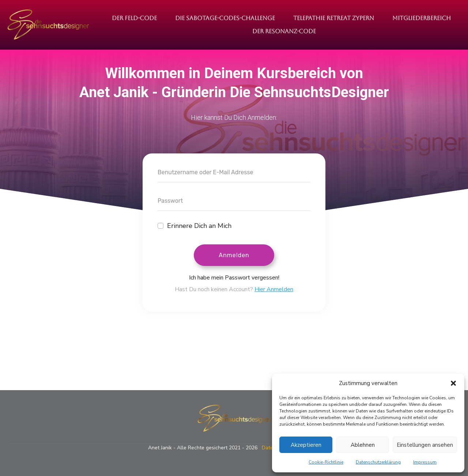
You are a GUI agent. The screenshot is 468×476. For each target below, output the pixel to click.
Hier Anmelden (274, 289)
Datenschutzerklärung (378, 462)
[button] (453, 383)
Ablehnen (363, 445)
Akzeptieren (306, 445)
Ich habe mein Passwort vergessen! (234, 278)
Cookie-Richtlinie (326, 462)
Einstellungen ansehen (425, 445)
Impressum (425, 462)
